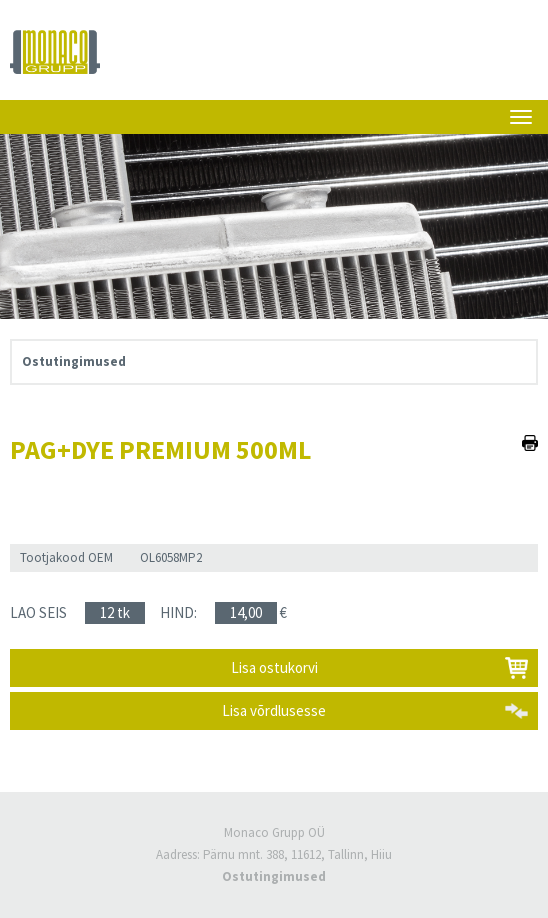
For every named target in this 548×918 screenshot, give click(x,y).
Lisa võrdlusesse (274, 710)
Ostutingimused (74, 361)
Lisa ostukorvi (274, 667)
